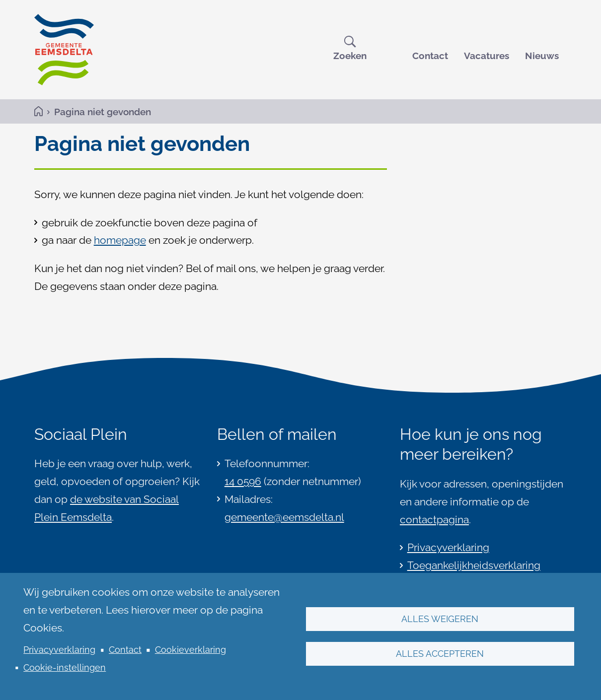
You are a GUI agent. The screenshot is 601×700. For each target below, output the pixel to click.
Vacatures (487, 56)
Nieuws (542, 56)
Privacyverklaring (59, 650)
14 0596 (243, 481)
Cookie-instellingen (65, 667)
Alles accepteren (440, 654)
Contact (430, 56)
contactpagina (434, 520)
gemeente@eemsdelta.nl (284, 517)
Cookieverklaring (190, 650)
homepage (120, 240)
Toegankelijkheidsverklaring (474, 565)
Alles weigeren (440, 619)
